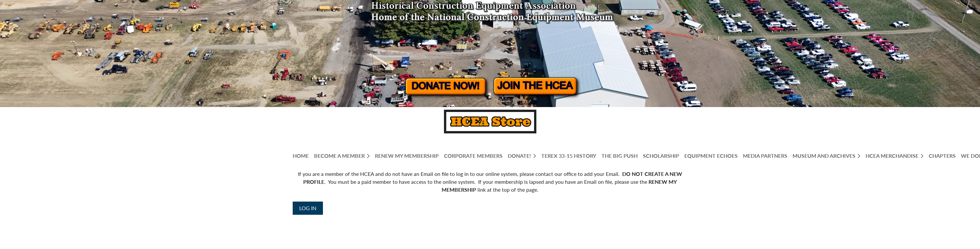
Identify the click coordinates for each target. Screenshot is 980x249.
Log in (308, 208)
